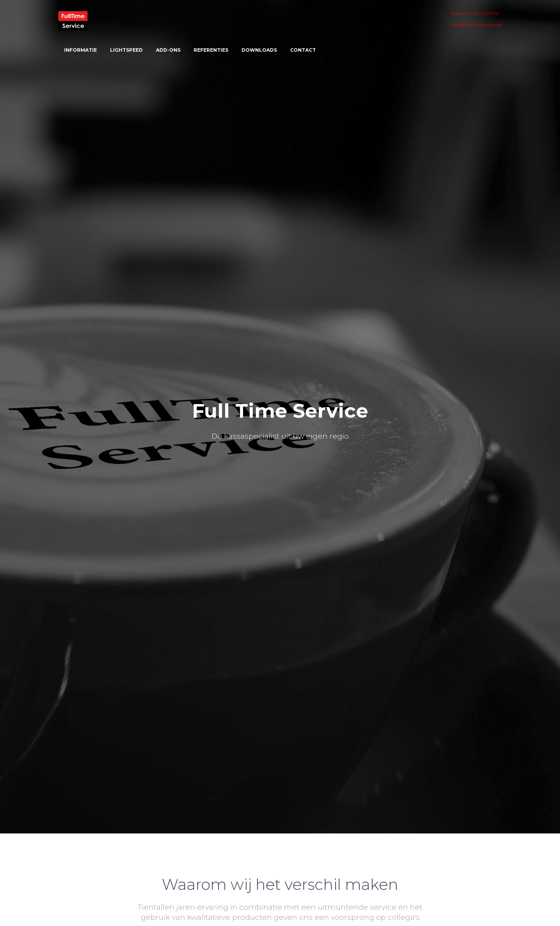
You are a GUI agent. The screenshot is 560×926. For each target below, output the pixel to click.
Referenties (211, 50)
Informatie (80, 50)
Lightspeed (126, 50)
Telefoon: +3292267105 (474, 13)
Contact (303, 50)
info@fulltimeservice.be (476, 25)
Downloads (259, 50)
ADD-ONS (168, 50)
